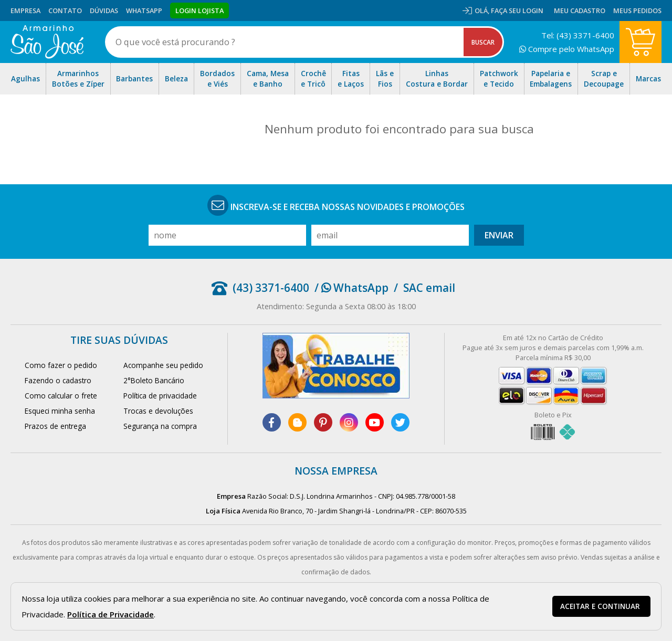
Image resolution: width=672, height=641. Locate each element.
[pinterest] (323, 422)
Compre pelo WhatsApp (567, 49)
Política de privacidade (160, 396)
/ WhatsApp (351, 288)
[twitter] (400, 422)
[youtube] (375, 422)
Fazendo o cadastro (58, 380)
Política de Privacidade (111, 614)
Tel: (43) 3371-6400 (578, 35)
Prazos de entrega (55, 426)
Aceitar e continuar (600, 606)
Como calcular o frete (61, 396)
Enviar (499, 235)
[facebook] (272, 422)
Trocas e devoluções (158, 411)
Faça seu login (517, 10)
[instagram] (349, 422)
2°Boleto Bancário (154, 380)
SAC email (429, 288)
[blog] (297, 422)
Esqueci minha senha (60, 411)
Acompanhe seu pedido (163, 365)
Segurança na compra (160, 426)
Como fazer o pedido (61, 365)
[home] (47, 42)
